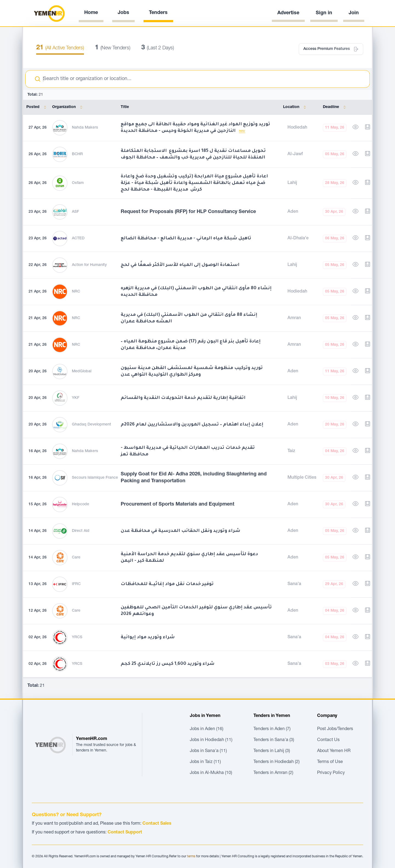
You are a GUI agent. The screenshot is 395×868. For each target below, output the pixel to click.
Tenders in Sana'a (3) (274, 740)
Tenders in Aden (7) (272, 729)
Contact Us (328, 740)
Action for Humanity (89, 265)
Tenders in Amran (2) (273, 773)
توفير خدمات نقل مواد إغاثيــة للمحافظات (167, 584)
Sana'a (294, 584)
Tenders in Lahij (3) (272, 751)
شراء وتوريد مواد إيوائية (148, 637)
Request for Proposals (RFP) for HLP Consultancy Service (188, 212)
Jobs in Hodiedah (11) (211, 740)
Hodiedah (297, 128)
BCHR (77, 154)
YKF (76, 398)
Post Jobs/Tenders (335, 729)
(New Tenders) (113, 48)
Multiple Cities (302, 478)
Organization (68, 107)
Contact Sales (157, 824)
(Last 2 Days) (158, 48)
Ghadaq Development (91, 425)
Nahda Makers (85, 128)
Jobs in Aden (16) (207, 729)
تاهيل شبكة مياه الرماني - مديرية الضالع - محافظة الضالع (186, 239)
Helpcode (81, 504)
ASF (75, 212)
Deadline (335, 107)
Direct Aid (81, 531)
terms (191, 856)
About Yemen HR (334, 751)
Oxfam (78, 183)
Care (76, 558)
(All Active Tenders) (60, 48)
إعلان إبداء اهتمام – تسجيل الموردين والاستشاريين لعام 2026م (192, 425)
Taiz (291, 451)
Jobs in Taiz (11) (205, 762)
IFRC (76, 584)
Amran (294, 318)
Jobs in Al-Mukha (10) (211, 773)
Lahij (292, 183)
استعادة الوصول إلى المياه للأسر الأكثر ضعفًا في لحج (180, 265)
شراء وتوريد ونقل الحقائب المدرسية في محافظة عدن (180, 531)
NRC (76, 292)
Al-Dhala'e (298, 239)
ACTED (78, 239)
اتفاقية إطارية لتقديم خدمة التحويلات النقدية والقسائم (183, 398)
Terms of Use (330, 762)
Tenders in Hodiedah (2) (276, 762)
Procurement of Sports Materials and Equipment (177, 504)
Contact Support (125, 833)
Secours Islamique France (95, 478)
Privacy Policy (331, 773)
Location (296, 107)
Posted (37, 107)
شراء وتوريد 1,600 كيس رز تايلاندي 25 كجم (168, 664)
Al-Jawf (295, 154)
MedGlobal (82, 371)
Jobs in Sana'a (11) (208, 751)
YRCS (77, 637)
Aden (293, 212)
